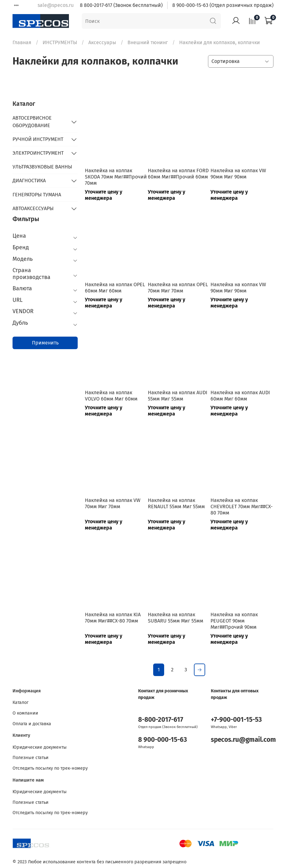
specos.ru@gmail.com (243, 740)
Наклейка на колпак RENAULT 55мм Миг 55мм (176, 503)
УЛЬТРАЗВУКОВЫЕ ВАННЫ (42, 167)
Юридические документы (40, 747)
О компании (25, 713)
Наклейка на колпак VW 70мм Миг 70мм (113, 503)
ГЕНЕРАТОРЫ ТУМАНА (37, 195)
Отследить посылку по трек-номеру (50, 768)
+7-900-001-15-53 (236, 720)
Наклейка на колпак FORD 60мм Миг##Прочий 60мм (178, 174)
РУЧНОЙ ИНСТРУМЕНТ (38, 139)
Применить (45, 343)
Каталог (21, 703)
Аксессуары (102, 42)
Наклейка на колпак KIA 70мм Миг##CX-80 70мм (113, 618)
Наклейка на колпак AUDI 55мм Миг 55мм (178, 396)
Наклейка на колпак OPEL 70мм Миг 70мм (178, 288)
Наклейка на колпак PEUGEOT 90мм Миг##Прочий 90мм (234, 621)
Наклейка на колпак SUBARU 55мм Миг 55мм (176, 618)
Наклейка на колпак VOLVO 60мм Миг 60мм (111, 396)
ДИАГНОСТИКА (29, 181)
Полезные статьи (31, 758)
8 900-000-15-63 (163, 740)
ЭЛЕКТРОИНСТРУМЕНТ (38, 153)
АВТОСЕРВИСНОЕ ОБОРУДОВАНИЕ (32, 122)
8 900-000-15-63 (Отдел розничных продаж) (223, 5)
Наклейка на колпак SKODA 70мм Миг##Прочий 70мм (116, 177)
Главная (22, 42)
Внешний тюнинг (148, 42)
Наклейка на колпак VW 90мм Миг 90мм (238, 174)
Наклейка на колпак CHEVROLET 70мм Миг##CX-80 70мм (242, 506)
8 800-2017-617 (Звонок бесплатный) (121, 5)
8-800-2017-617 (161, 720)
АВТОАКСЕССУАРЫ (33, 208)
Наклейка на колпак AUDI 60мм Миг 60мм (240, 396)
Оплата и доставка (32, 724)
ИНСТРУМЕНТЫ (60, 42)
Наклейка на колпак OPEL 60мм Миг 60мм (115, 288)
